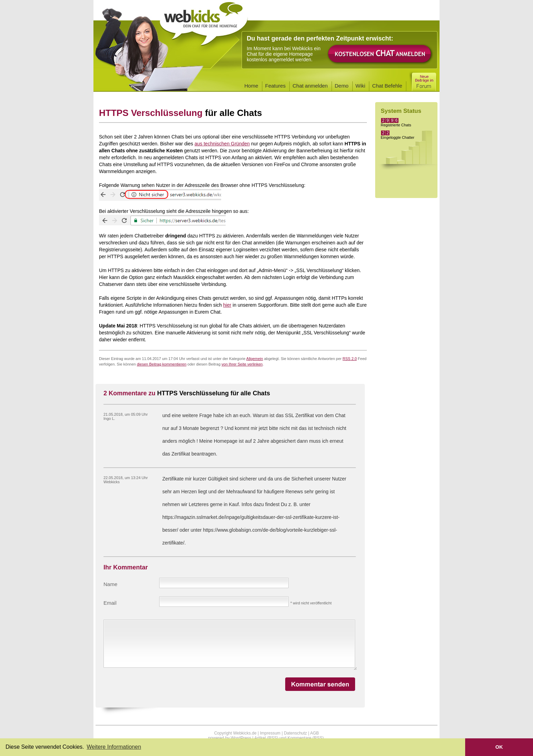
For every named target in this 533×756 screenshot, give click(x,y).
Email (110, 603)
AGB (314, 733)
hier (227, 305)
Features (275, 86)
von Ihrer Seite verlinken (242, 364)
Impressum (270, 733)
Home (251, 86)
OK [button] (499, 747)
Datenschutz (295, 733)
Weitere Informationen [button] (114, 747)
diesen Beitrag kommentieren (161, 364)
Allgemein (255, 359)
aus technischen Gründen (222, 144)
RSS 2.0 (350, 359)
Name (110, 584)
